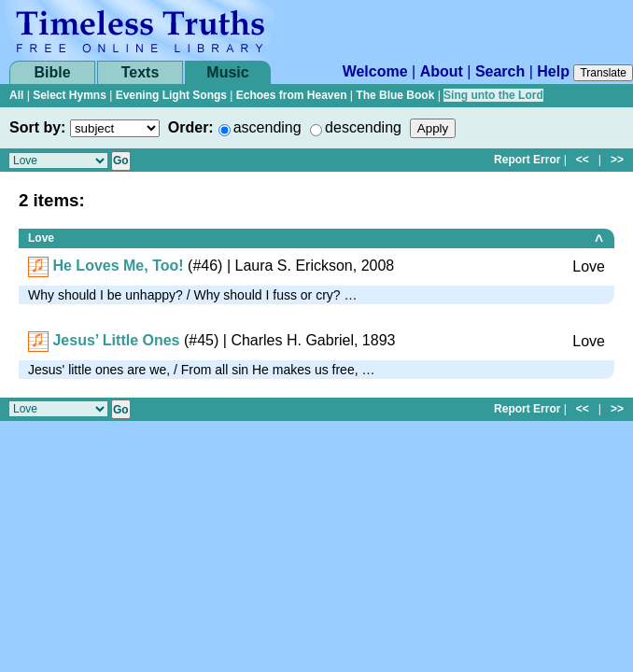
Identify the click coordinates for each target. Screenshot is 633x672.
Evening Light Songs (171, 95)
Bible (52, 72)
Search (500, 71)
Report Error (527, 160)
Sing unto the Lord (493, 95)
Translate (603, 73)
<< (583, 160)
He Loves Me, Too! (118, 266)
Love (41, 238)
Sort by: (37, 127)
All (16, 95)
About (442, 71)
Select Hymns (70, 95)
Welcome (375, 71)
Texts (141, 72)
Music (227, 72)
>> (617, 160)
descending (363, 127)
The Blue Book (395, 95)
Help (553, 71)
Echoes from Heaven (292, 95)
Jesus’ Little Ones (116, 340)
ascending (267, 127)
